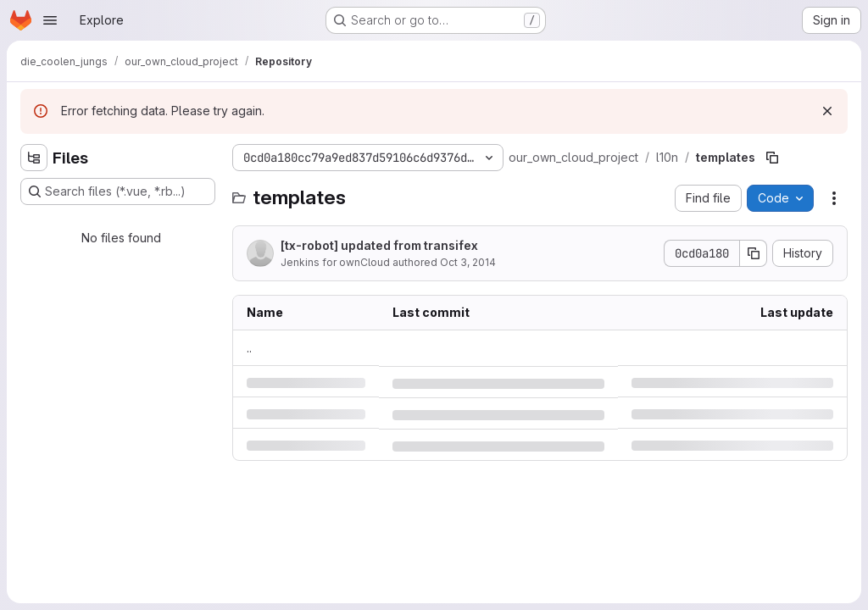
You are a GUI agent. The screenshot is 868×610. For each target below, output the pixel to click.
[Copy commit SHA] (754, 253)
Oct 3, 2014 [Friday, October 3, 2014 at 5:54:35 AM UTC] (468, 262)
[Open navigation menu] (50, 20)
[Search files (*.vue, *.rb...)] (118, 191)
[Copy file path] (772, 158)
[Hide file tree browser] (34, 158)
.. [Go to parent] (249, 348)
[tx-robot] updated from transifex (379, 245)
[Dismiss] (827, 111)
